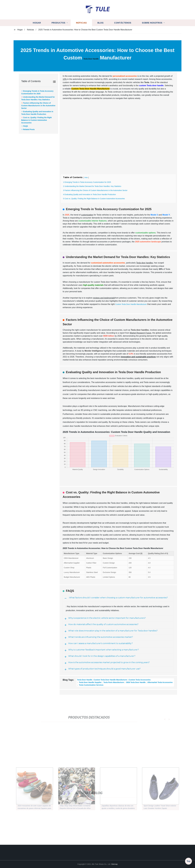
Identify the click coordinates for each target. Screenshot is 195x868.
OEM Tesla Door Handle (136, 682)
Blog (100, 23)
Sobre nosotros (152, 23)
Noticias (81, 23)
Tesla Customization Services (91, 685)
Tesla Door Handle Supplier (90, 682)
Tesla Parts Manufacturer (114, 682)
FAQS (25, 126)
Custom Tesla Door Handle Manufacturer (131, 304)
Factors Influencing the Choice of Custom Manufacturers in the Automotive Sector (38, 106)
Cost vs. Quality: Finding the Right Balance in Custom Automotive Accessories (36, 120)
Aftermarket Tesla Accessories (160, 682)
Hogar (37, 23)
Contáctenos (123, 23)
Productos (58, 23)
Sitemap (114, 864)
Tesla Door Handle (91, 59)
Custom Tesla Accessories (140, 680)
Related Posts (29, 129)
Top (189, 861)
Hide (86, 177)
